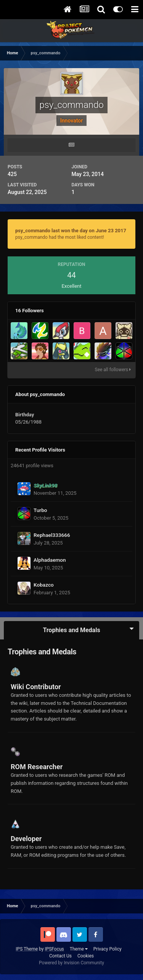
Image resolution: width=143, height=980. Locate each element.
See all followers (113, 370)
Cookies (86, 956)
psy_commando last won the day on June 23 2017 (71, 231)
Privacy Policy (108, 949)
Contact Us (60, 956)
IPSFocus (54, 949)
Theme (79, 949)
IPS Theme (27, 949)
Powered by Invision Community (71, 963)
